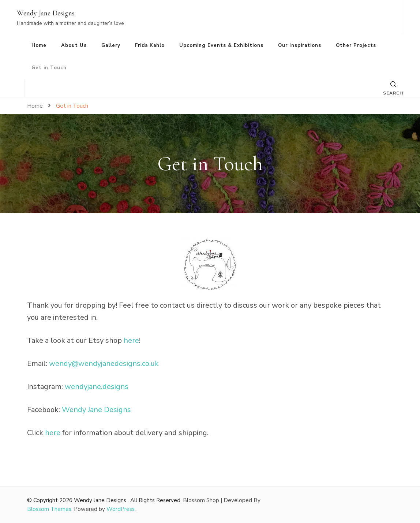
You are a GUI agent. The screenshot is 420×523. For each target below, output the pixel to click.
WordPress (121, 509)
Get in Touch (49, 68)
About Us (74, 45)
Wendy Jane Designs (46, 13)
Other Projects (356, 45)
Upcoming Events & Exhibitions (221, 45)
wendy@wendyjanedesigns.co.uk (104, 363)
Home (39, 45)
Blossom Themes (49, 509)
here (131, 340)
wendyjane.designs (97, 387)
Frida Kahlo (150, 45)
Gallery (111, 45)
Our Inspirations (300, 45)
